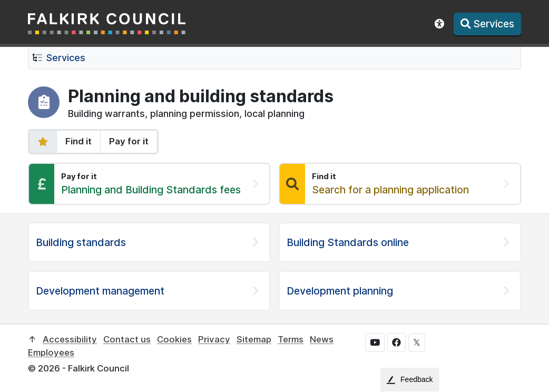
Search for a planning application (390, 190)
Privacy (214, 339)
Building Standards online (348, 242)
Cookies (174, 339)
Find (79, 141)
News (322, 339)
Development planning (340, 291)
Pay (129, 141)
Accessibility (70, 339)
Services (66, 58)
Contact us (127, 339)
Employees (51, 352)
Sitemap (254, 339)
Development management (100, 291)
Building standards (81, 242)
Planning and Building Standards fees (151, 190)
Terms (291, 339)
